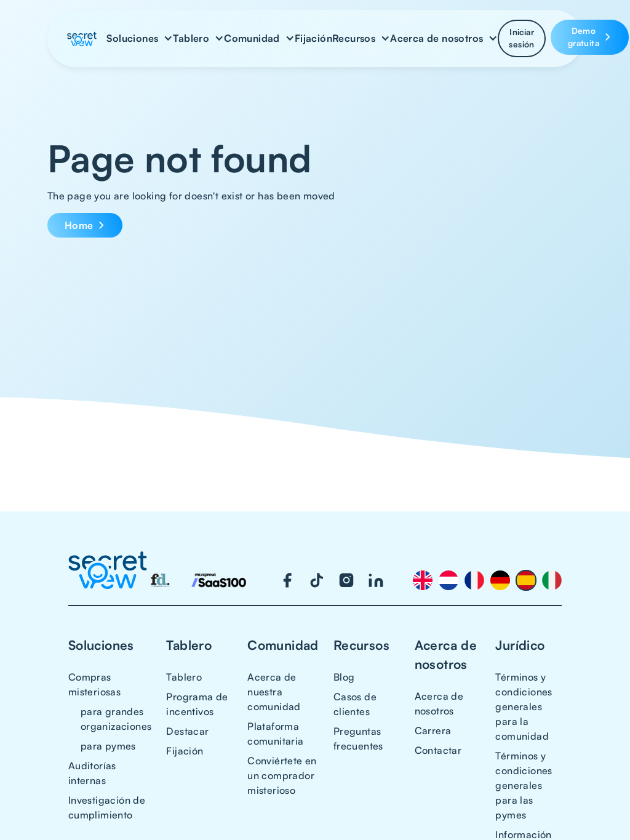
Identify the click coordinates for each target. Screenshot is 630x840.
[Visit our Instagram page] (346, 580)
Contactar (438, 750)
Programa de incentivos (197, 704)
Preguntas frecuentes (358, 738)
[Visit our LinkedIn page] (376, 580)
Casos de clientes (355, 704)
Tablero (184, 677)
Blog (344, 677)
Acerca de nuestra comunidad (274, 692)
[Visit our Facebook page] (287, 580)
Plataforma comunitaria (275, 734)
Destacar (187, 731)
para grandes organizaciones (116, 719)
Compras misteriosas (94, 684)
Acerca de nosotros (439, 703)
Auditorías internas (92, 773)
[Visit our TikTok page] (317, 580)
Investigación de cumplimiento (107, 807)
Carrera (433, 730)
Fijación (313, 38)
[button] (140, 38)
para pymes (108, 746)
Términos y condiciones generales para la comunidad (524, 706)
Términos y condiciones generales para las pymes (524, 785)
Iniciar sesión (521, 38)
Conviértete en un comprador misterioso (282, 775)
